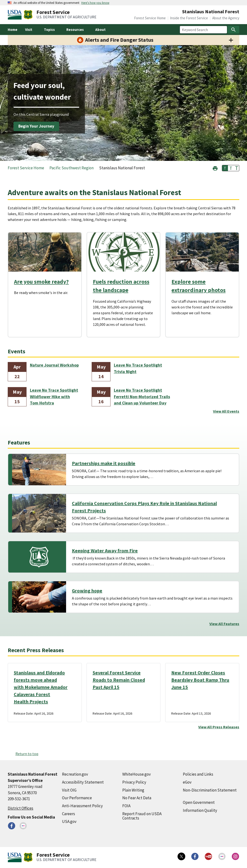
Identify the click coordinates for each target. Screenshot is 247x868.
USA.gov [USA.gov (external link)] (69, 821)
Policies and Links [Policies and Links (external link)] (198, 774)
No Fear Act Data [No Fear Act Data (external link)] (137, 798)
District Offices (21, 808)
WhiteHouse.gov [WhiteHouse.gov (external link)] (137, 774)
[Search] (233, 30)
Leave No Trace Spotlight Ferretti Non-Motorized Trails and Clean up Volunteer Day (142, 397)
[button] (215, 168)
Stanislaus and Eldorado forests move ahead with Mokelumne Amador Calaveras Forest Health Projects (41, 687)
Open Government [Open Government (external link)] (199, 802)
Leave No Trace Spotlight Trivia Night (138, 368)
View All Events (226, 411)
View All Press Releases (219, 727)
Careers (69, 814)
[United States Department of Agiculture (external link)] (16, 15)
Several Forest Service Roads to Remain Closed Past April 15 (119, 680)
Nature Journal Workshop (54, 365)
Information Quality (200, 810)
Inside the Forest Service (189, 18)
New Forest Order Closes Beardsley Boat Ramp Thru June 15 (200, 680)
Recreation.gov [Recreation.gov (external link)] (75, 774)
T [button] (225, 168)
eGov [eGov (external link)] (187, 782)
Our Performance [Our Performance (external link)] (77, 798)
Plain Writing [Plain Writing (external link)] (133, 790)
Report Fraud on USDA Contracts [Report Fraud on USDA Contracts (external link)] (142, 816)
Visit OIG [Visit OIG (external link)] (69, 790)
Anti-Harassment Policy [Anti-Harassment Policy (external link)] (82, 806)
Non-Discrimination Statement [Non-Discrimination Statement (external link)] (210, 790)
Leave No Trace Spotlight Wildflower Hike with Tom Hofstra (54, 397)
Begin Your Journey (36, 126)
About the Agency (226, 18)
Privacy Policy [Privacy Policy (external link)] (134, 782)
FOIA (126, 806)
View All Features (224, 624)
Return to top (27, 754)
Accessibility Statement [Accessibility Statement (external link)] (83, 782)
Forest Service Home (150, 18)
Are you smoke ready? (41, 282)
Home (13, 30)
